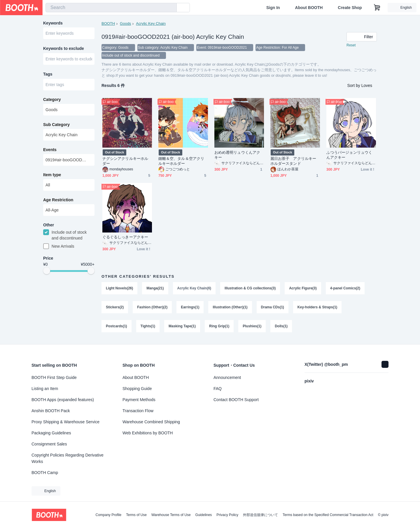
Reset (351, 46)
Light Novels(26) (119, 289)
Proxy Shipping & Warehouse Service (65, 422)
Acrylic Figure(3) (303, 289)
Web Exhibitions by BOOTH (148, 433)
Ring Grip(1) (219, 327)
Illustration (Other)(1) (230, 308)
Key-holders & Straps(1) (317, 308)
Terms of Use (136, 515)
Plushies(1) (252, 327)
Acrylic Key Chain (151, 23)
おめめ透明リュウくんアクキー (237, 155)
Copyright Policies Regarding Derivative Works (68, 458)
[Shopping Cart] (377, 8)
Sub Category (56, 126)
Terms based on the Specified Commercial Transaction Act (328, 515)
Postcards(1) (117, 327)
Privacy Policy (227, 515)
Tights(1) (148, 327)
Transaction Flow (138, 411)
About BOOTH (309, 8)
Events (50, 151)
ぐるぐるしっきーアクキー (125, 238)
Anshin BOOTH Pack (51, 411)
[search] (171, 8)
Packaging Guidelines (51, 433)
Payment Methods (139, 400)
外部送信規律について (260, 515)
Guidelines (204, 515)
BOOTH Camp (45, 473)
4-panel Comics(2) (345, 289)
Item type (52, 176)
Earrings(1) (190, 308)
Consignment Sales (49, 444)
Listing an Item (45, 389)
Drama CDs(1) (273, 308)
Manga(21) (155, 289)
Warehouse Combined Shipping (151, 422)
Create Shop (350, 8)
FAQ (218, 389)
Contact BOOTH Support (236, 400)
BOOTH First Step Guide (54, 377)
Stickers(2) (115, 308)
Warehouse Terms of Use (171, 515)
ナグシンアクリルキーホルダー (125, 162)
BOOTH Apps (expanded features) (63, 400)
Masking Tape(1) (182, 327)
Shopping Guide (137, 389)
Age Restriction (58, 201)
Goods (125, 23)
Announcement (227, 377)
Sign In (273, 8)
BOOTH (108, 23)
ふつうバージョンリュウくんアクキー (349, 155)
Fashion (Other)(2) (152, 308)
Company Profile (108, 515)
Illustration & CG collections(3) (250, 289)
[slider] (47, 272)
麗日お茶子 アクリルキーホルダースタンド (293, 162)
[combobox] (111, 8)
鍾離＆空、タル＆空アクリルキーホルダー (181, 162)
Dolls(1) (281, 327)
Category (52, 101)
